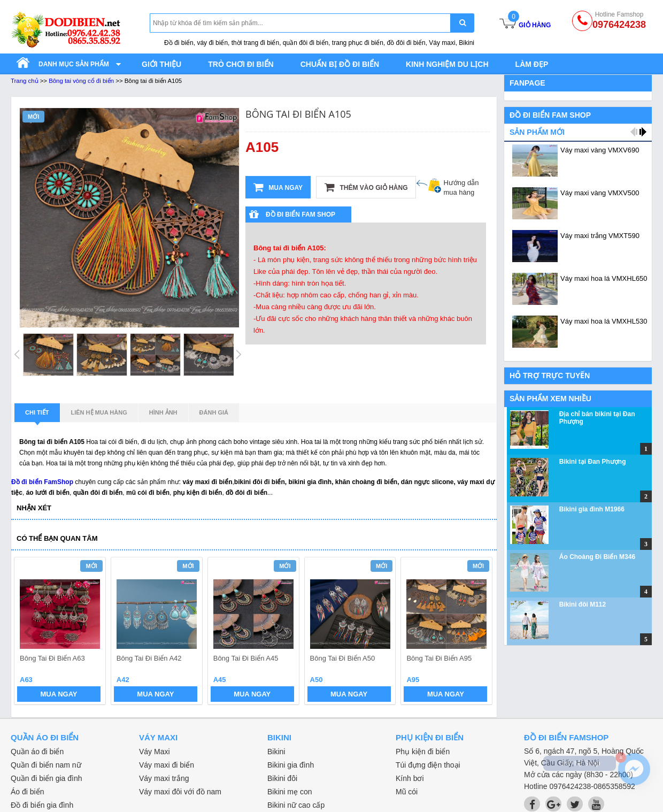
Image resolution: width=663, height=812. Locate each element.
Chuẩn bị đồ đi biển (340, 64)
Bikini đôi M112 (583, 604)
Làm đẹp (532, 64)
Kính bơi (410, 778)
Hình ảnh (163, 412)
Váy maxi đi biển (167, 765)
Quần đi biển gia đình (47, 778)
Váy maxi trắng (164, 778)
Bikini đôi (282, 778)
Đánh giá (214, 412)
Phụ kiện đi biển (423, 752)
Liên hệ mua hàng (99, 412)
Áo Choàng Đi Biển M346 (597, 557)
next (479, 632)
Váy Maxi (155, 752)
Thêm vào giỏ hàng (366, 187)
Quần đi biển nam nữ (46, 765)
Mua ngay (278, 187)
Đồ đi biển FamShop (42, 482)
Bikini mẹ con (290, 792)
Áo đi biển (27, 792)
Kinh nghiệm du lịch (447, 64)
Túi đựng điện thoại (428, 765)
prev (29, 632)
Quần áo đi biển (37, 752)
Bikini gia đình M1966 (592, 509)
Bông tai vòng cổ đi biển (81, 81)
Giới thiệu (161, 64)
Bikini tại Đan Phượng (593, 462)
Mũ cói (407, 792)
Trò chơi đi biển (241, 64)
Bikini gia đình (291, 765)
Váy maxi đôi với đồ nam (180, 792)
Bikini (276, 752)
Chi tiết (37, 416)
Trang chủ (25, 81)
